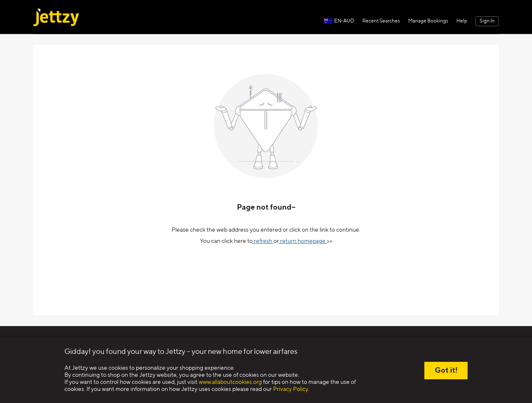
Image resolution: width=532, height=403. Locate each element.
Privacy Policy (291, 389)
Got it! (446, 371)
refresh (263, 241)
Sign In (487, 21)
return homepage (303, 241)
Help (462, 21)
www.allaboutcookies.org (230, 382)
